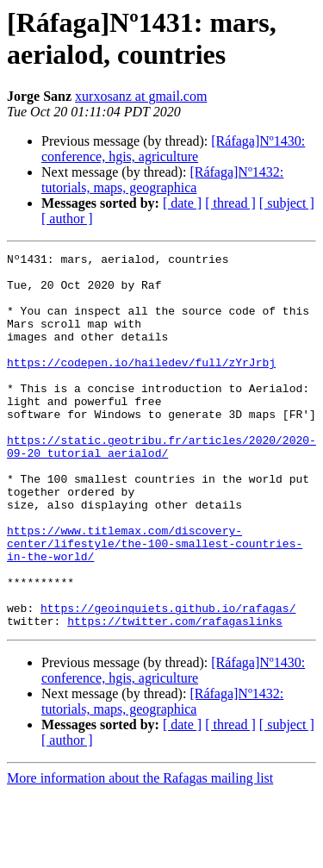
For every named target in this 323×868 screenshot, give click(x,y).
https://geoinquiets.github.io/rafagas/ (168, 680)
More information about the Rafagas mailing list (140, 853)
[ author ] (67, 219)
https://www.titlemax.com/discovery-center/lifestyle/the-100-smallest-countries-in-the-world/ (155, 603)
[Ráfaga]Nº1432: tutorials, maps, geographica (162, 180)
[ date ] (182, 203)
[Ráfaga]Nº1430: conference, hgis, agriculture (173, 149)
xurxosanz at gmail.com (141, 96)
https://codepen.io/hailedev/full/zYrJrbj (141, 385)
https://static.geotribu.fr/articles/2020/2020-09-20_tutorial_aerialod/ (161, 486)
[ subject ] (287, 203)
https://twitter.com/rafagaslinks (175, 696)
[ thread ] (230, 203)
